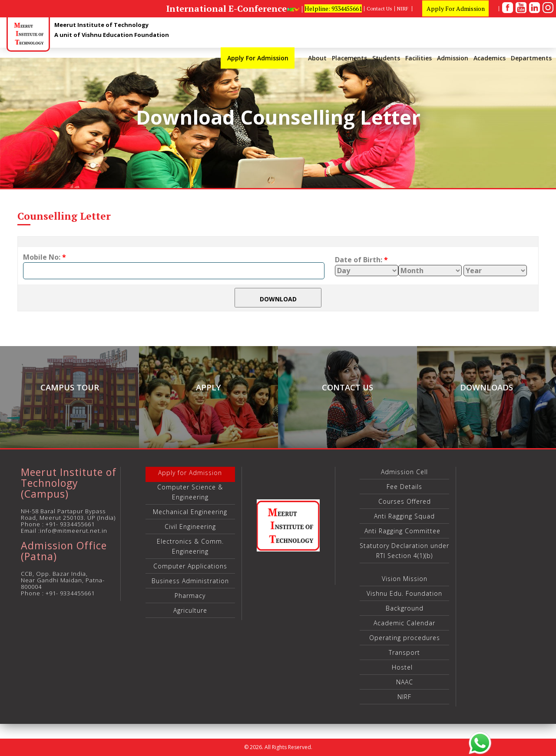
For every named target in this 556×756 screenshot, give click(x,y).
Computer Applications (190, 566)
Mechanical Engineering (190, 512)
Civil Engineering (190, 527)
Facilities (419, 58)
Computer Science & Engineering (190, 492)
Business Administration (190, 581)
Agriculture (190, 610)
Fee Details (404, 487)
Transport (404, 652)
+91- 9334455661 (70, 524)
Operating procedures (405, 638)
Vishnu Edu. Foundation (404, 593)
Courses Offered (405, 501)
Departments (531, 58)
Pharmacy (190, 596)
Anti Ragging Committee (405, 531)
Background (405, 608)
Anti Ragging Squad (404, 516)
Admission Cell (404, 472)
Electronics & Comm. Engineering (190, 546)
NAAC (405, 682)
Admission (453, 58)
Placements (349, 58)
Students (386, 58)
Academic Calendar (404, 623)
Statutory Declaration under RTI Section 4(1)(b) (404, 551)
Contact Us (379, 9)
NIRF (403, 9)
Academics (490, 58)
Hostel (404, 667)
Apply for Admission (190, 473)
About (317, 58)
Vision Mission (405, 579)
